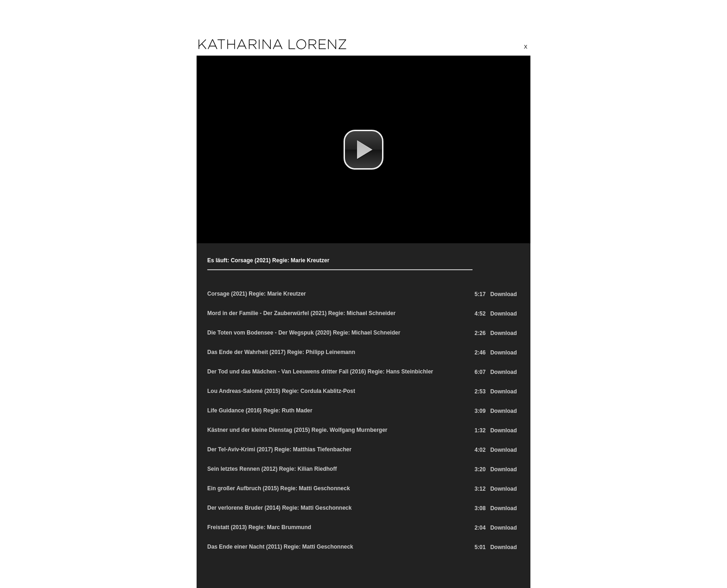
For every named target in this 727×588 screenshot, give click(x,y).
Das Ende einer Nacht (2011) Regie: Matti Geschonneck (280, 547)
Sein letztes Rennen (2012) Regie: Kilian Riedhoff (272, 469)
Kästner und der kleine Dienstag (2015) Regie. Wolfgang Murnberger (297, 430)
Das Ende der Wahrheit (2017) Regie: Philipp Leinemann (281, 352)
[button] (363, 150)
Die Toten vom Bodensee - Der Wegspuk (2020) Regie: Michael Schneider (304, 333)
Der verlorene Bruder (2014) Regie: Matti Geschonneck (279, 508)
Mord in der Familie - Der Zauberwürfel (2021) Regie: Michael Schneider (301, 313)
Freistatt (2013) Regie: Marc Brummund (259, 527)
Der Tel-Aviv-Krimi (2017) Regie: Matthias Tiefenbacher (279, 449)
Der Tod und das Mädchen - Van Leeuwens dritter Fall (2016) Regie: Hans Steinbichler (320, 372)
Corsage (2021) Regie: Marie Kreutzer (257, 294)
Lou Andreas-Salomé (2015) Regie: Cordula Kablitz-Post (281, 391)
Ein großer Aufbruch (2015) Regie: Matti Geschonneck (279, 488)
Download (503, 294)
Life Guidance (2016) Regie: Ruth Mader (260, 411)
